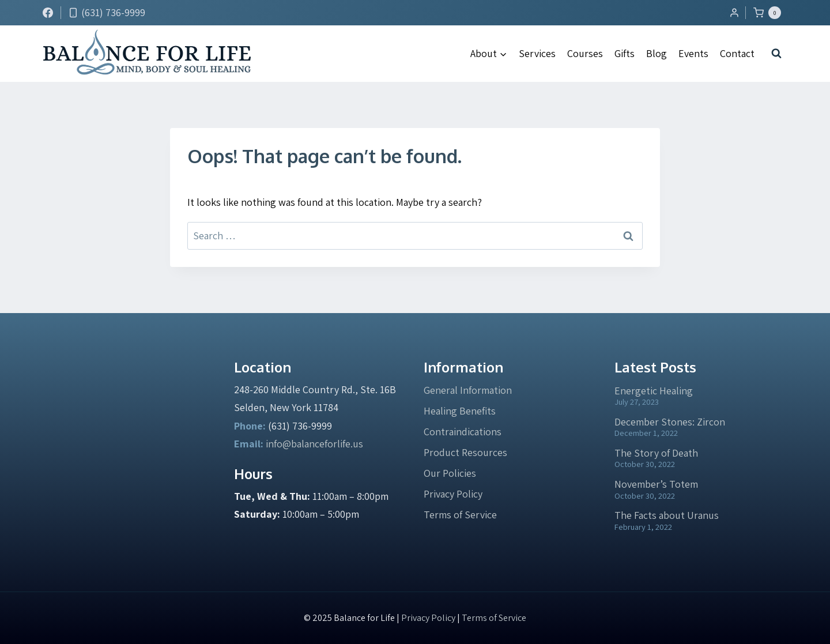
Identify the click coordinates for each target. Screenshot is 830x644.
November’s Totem (656, 484)
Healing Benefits (460, 411)
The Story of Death (656, 453)
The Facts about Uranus (667, 515)
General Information (468, 390)
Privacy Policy (453, 494)
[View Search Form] (776, 54)
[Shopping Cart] (770, 13)
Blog (657, 53)
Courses (585, 53)
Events (693, 53)
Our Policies (450, 473)
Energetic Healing (654, 391)
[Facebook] (48, 13)
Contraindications (463, 432)
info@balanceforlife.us (314, 444)
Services (537, 53)
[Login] (734, 13)
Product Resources (465, 452)
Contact (737, 53)
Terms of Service (460, 515)
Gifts (625, 53)
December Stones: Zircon (670, 422)
